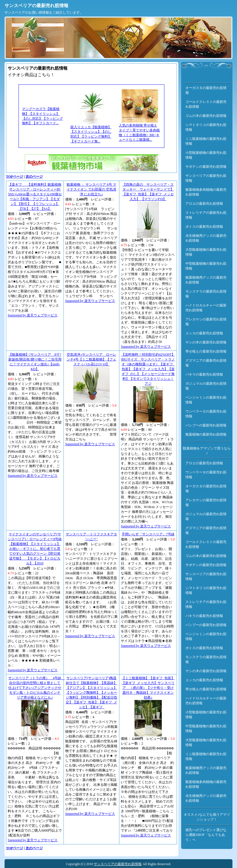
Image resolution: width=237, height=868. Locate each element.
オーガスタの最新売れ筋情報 (206, 90)
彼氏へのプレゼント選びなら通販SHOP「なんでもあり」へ (206, 835)
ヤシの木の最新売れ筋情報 (206, 342)
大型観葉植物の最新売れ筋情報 (206, 252)
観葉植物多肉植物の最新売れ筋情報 (206, 192)
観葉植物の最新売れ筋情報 (206, 434)
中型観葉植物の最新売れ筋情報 (206, 266)
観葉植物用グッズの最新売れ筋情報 (206, 280)
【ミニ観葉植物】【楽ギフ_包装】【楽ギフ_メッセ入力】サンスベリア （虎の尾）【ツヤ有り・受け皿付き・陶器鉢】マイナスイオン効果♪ (148, 688)
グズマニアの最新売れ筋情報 (206, 363)
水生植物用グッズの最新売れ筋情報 (206, 238)
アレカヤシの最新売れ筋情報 (206, 322)
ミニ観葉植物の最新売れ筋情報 (206, 141)
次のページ (34, 177)
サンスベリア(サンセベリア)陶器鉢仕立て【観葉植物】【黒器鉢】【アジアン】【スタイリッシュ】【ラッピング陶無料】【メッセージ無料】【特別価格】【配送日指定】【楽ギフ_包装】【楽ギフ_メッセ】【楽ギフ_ (91, 693)
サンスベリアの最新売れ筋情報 (36, 6)
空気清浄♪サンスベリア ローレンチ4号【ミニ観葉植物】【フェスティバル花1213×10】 (91, 359)
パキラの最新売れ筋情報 (204, 374)
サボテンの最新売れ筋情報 (206, 167)
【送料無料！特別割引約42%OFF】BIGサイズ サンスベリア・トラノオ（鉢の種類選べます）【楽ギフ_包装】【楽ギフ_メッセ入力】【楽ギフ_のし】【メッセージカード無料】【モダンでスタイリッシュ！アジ (148, 369)
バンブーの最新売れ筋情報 (206, 425)
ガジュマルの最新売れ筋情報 (206, 386)
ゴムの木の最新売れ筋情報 (206, 116)
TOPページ (15, 177)
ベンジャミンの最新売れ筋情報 (206, 400)
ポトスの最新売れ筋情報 (204, 227)
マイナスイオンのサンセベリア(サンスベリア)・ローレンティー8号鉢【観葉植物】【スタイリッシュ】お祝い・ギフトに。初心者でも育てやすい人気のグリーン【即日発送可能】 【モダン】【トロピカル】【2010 (35, 549)
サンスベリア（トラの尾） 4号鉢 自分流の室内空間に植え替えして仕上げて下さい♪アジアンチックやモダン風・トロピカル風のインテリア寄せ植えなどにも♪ (36, 688)
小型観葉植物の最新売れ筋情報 (206, 155)
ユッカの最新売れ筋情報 (204, 333)
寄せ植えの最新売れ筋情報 (206, 351)
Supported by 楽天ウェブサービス (33, 315)
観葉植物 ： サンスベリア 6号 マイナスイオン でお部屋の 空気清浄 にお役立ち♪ (91, 189)
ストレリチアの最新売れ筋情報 (206, 215)
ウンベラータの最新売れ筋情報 (206, 414)
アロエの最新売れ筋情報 (204, 204)
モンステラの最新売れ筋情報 (206, 294)
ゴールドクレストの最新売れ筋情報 (206, 104)
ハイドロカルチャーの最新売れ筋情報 (206, 308)
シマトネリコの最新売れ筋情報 (206, 127)
